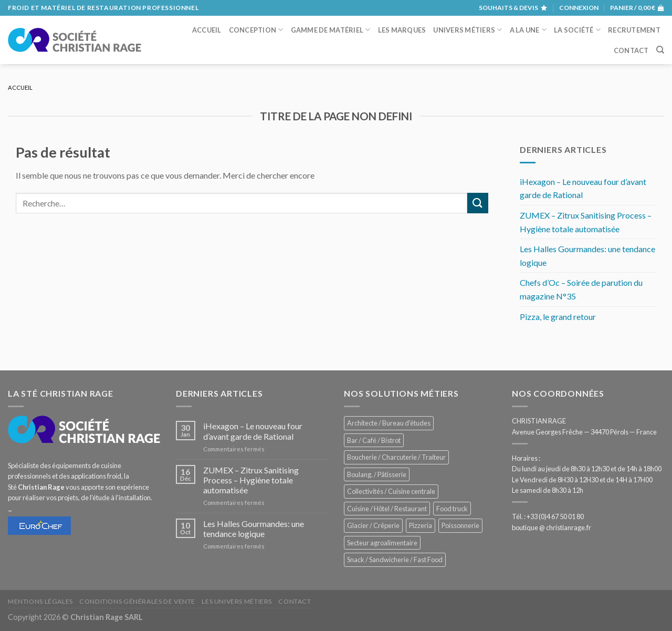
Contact (631, 50)
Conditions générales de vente (137, 601)
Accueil (207, 30)
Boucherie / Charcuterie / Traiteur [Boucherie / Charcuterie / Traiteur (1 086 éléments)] (396, 457)
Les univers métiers (237, 601)
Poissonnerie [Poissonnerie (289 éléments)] (460, 525)
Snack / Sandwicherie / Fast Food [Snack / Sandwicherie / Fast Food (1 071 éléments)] (395, 560)
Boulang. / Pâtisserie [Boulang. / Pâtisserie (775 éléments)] (377, 474)
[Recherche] (660, 50)
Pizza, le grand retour (558, 317)
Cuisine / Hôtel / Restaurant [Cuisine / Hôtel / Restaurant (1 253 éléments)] (387, 509)
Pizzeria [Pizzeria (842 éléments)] (421, 525)
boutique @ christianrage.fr (552, 527)
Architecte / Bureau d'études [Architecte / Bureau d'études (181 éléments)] (389, 423)
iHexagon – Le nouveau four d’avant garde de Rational (583, 188)
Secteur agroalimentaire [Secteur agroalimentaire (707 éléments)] (382, 543)
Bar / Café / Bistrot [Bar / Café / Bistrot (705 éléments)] (374, 440)
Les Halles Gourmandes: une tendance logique (587, 256)
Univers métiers (468, 30)
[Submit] (478, 203)
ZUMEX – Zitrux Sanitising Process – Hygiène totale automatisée (586, 222)
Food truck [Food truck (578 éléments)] (452, 509)
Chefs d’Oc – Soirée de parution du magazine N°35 (581, 289)
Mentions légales (40, 601)
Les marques (402, 30)
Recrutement (634, 30)
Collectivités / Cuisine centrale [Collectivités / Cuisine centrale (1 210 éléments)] (391, 491)
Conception (256, 30)
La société (577, 30)
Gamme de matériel (331, 30)
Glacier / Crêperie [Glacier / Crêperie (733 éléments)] (373, 525)
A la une (528, 30)
